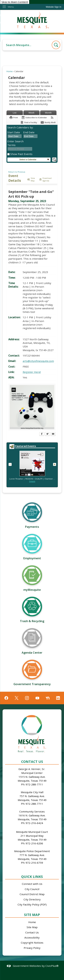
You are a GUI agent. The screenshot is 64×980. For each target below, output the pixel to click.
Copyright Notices (32, 943)
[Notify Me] (48, 122)
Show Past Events (21, 154)
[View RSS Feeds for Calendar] (52, 117)
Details (32, 481)
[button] (56, 45)
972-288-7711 (34, 784)
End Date (29, 132)
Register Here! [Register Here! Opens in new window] (32, 372)
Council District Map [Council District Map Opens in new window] (32, 894)
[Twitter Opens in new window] (47, 434)
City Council (32, 889)
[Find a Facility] (29, 122)
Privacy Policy (32, 948)
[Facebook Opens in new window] (42, 434)
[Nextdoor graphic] (48, 698)
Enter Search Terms (15, 143)
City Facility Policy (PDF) (32, 904)
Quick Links (32, 877)
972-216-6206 (34, 843)
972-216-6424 (34, 823)
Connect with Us (32, 884)
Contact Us (32, 932)
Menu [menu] (11, 7)
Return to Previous (17, 172)
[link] (54, 7)
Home (10, 71)
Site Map (32, 915)
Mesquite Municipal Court (32, 832)
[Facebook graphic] (6, 698)
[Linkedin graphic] (58, 698)
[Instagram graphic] (27, 698)
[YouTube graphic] (37, 698)
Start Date (14, 132)
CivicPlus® (52, 966)
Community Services (32, 811)
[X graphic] (17, 698)
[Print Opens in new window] (14, 117)
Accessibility (32, 937)
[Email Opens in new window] (53, 434)
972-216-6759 (34, 863)
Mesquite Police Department (32, 851)
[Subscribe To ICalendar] (34, 117)
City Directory (32, 899)
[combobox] (15, 136)
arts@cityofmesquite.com (38, 361)
